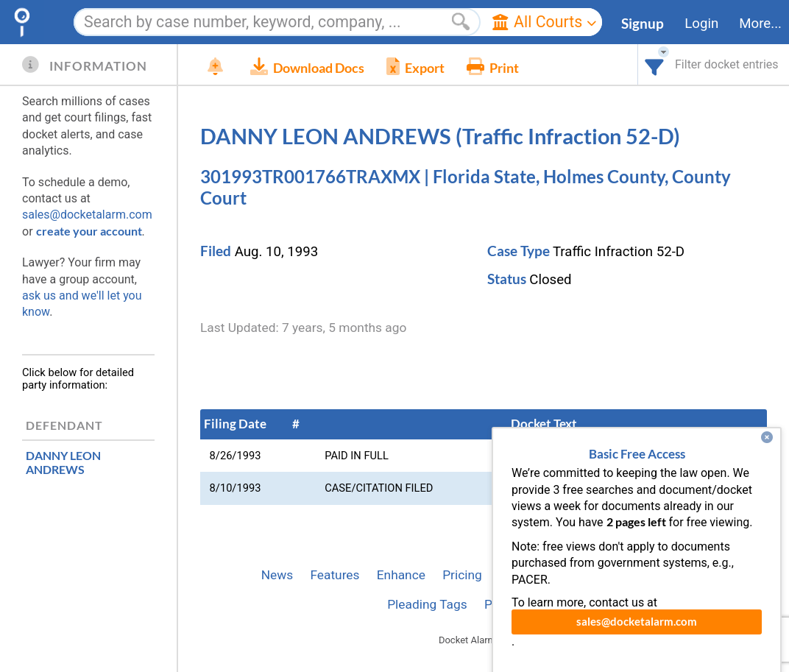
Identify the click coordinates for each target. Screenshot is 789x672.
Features (335, 575)
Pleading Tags (427, 604)
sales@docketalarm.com (87, 215)
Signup (643, 24)
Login (701, 24)
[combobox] (655, 64)
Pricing (462, 575)
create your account (89, 231)
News (277, 575)
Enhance (401, 575)
